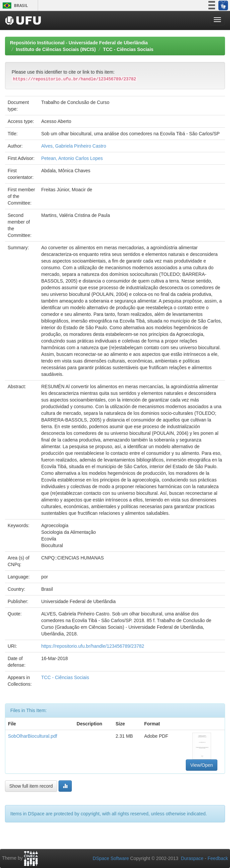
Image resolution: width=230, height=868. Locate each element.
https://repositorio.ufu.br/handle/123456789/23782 (93, 646)
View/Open (201, 765)
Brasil (14, 5)
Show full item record (31, 786)
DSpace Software (111, 858)
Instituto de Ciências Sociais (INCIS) (56, 49)
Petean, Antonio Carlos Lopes (72, 158)
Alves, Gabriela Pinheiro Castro (74, 146)
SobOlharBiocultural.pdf (33, 736)
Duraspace (192, 858)
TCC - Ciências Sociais (128, 49)
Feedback (218, 858)
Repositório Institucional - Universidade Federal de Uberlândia (79, 43)
